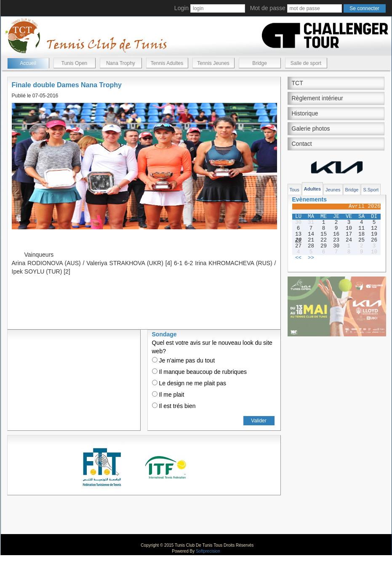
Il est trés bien (174, 406)
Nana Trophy (121, 63)
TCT (297, 83)
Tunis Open (75, 63)
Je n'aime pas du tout (184, 360)
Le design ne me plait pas (189, 383)
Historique (305, 113)
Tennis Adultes (167, 63)
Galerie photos (311, 129)
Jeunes (333, 190)
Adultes (312, 189)
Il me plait (168, 395)
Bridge (260, 63)
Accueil (28, 63)
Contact (302, 144)
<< (298, 258)
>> (311, 258)
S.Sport (371, 190)
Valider (259, 421)
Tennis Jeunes (213, 63)
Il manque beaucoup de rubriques (199, 372)
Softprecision (208, 551)
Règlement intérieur (317, 98)
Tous (295, 190)
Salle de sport (306, 63)
